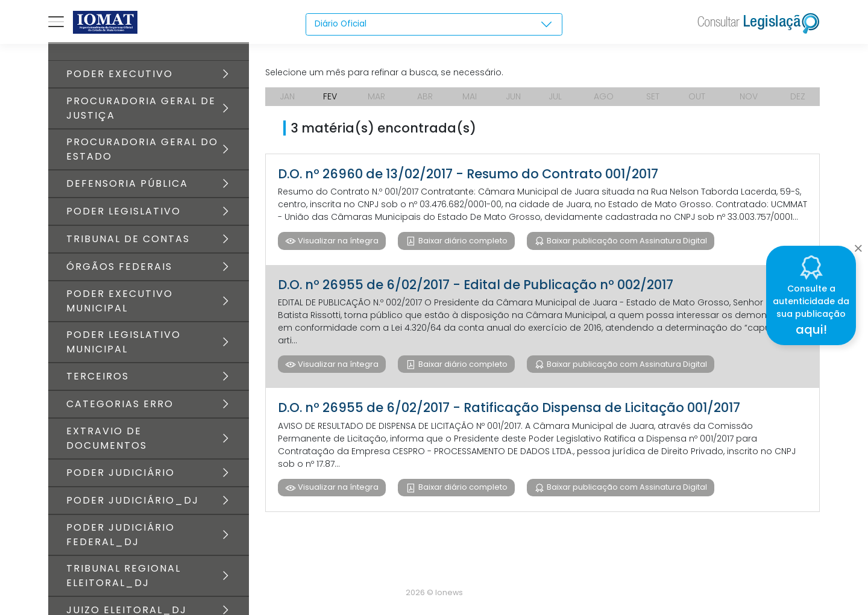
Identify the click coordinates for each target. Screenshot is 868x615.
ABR (425, 96)
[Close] (858, 245)
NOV (749, 96)
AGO (604, 96)
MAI (470, 96)
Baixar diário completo (462, 241)
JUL (555, 96)
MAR (376, 96)
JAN (287, 96)
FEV (330, 96)
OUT (697, 96)
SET (653, 96)
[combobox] (434, 25)
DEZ (798, 96)
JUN (513, 96)
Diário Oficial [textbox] (341, 24)
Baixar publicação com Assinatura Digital (626, 241)
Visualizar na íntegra (337, 241)
